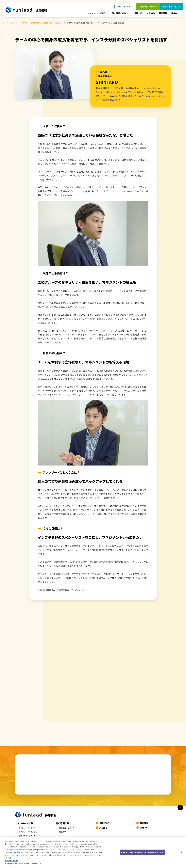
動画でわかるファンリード (31, 836)
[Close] (181, 853)
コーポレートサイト (124, 6)
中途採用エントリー (148, 7)
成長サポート (65, 832)
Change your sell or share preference (23, 865)
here (8, 845)
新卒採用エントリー (172, 7)
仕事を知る (138, 13)
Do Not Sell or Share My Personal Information (142, 853)
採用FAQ (175, 13)
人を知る (151, 13)
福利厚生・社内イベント (70, 828)
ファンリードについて (29, 828)
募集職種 (163, 13)
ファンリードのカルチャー (31, 832)
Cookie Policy (12, 862)
